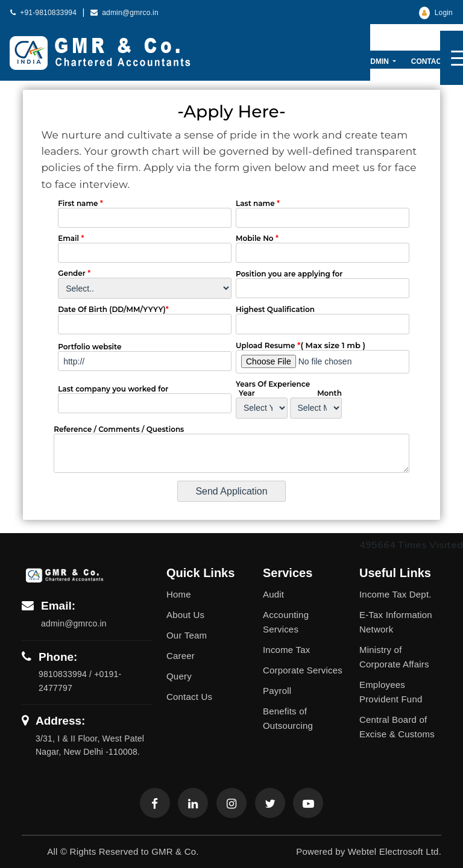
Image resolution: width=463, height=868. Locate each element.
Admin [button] (378, 61)
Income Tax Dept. (395, 594)
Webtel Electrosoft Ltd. (395, 851)
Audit (273, 594)
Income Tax (286, 650)
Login (436, 13)
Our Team (187, 635)
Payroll (277, 691)
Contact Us (435, 61)
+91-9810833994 (43, 13)
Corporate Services (303, 670)
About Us (185, 615)
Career (181, 656)
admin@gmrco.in (124, 13)
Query (179, 676)
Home (179, 594)
